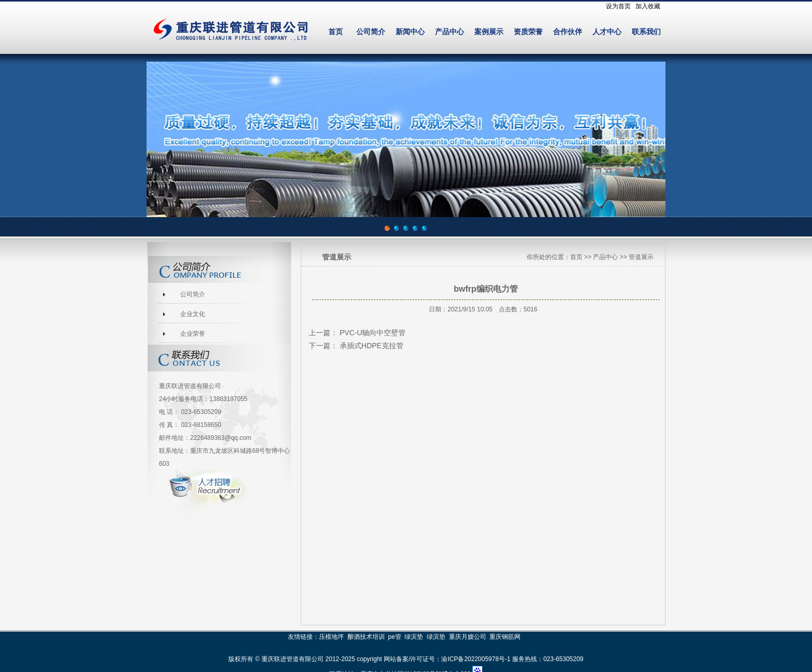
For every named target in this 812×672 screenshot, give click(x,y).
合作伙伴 (568, 32)
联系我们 (646, 32)
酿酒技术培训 (366, 637)
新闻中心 (410, 32)
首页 (336, 32)
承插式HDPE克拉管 (372, 346)
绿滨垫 (414, 637)
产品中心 (450, 32)
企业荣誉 (193, 334)
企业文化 (193, 314)
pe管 (394, 637)
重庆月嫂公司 (468, 637)
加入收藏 (648, 6)
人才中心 (607, 32)
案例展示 (489, 32)
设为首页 (618, 6)
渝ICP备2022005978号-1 (476, 659)
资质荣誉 (528, 32)
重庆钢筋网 (505, 637)
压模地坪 (331, 637)
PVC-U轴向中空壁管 (373, 333)
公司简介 (371, 32)
